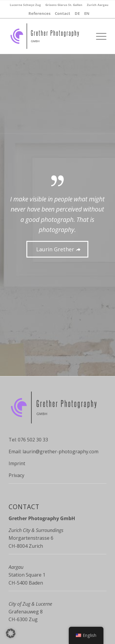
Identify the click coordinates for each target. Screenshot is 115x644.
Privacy (16, 475)
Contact (63, 13)
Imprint (17, 463)
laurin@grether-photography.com (60, 452)
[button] (11, 633)
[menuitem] (25, 5)
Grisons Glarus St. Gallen (64, 5)
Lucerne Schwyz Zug (25, 5)
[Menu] (98, 36)
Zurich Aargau (98, 5)
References (39, 13)
